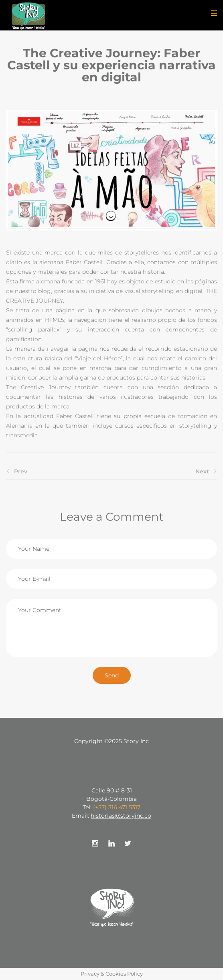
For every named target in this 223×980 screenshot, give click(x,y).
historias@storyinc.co (121, 816)
